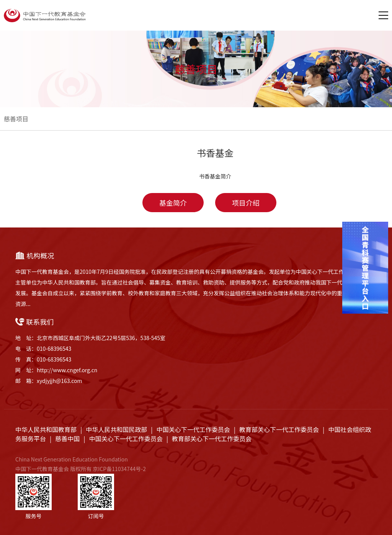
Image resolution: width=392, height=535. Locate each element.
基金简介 (173, 203)
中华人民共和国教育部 (46, 429)
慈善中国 (67, 438)
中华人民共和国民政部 (116, 429)
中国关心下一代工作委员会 (193, 429)
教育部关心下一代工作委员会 (279, 429)
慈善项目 (16, 119)
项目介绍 (246, 203)
